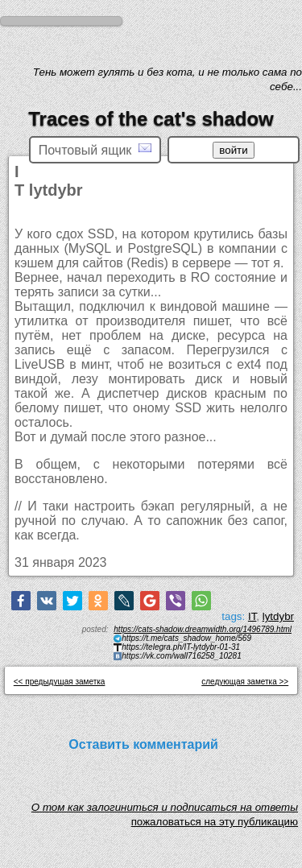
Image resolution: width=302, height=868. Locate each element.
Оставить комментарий (143, 744)
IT (252, 616)
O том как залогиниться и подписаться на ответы (165, 811)
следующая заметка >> (245, 682)
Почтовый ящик (95, 149)
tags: (233, 616)
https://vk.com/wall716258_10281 (181, 656)
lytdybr (278, 616)
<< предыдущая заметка (60, 682)
